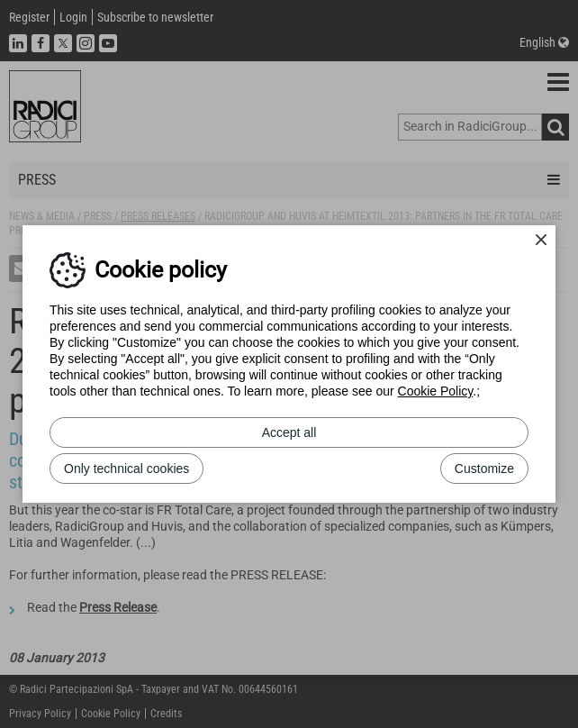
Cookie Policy (436, 391)
